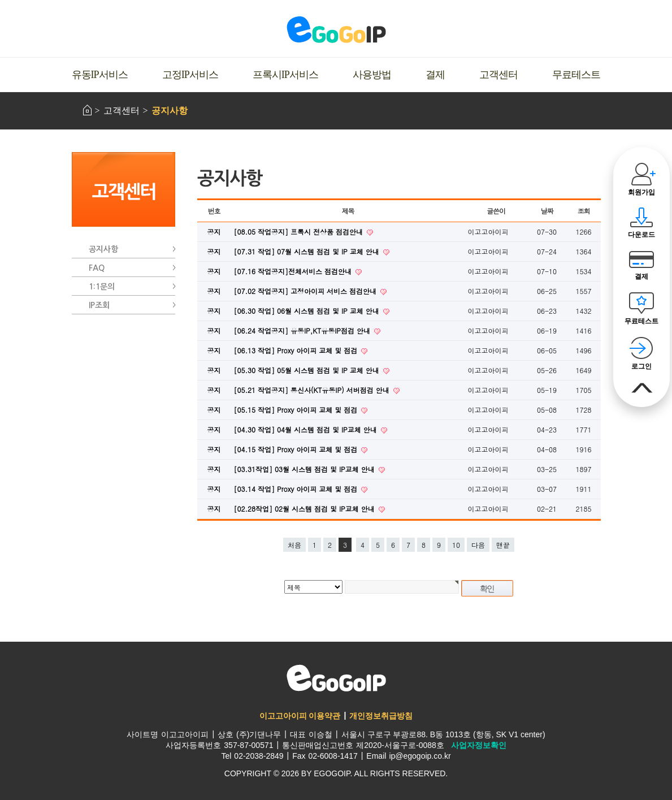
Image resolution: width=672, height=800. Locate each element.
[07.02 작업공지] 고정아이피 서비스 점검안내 (307, 291)
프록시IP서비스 (285, 75)
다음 (478, 545)
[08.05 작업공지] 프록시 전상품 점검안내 (300, 232)
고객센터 (498, 75)
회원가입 (641, 192)
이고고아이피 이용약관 (300, 716)
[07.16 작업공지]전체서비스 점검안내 (294, 271)
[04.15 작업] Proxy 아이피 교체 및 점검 (297, 449)
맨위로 (641, 388)
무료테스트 (576, 75)
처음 (294, 545)
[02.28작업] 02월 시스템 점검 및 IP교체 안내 (305, 509)
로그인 (641, 366)
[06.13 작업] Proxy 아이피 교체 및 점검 (297, 350)
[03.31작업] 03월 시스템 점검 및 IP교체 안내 (305, 469)
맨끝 (503, 545)
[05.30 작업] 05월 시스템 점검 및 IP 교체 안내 (308, 370)
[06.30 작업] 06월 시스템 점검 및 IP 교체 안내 (308, 311)
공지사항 (170, 111)
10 (456, 545)
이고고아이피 (336, 678)
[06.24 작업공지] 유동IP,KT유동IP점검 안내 (304, 330)
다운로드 (641, 235)
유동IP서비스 (100, 75)
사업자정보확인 (479, 745)
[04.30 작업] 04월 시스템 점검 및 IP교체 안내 (307, 429)
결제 (435, 75)
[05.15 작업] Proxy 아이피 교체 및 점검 (297, 410)
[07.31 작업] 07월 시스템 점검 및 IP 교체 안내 (308, 251)
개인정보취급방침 (381, 716)
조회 (584, 211)
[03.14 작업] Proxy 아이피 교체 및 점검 (297, 489)
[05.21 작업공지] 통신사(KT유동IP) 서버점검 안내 (313, 390)
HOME (87, 110)
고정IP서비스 (190, 75)
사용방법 (372, 75)
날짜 (547, 211)
